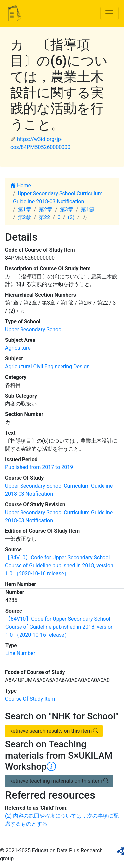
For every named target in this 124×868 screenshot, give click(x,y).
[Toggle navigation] (109, 13)
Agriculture (18, 348)
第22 (44, 217)
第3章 (67, 209)
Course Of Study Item (30, 699)
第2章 (45, 209)
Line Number (20, 653)
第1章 (25, 209)
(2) (71, 217)
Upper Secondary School (34, 329)
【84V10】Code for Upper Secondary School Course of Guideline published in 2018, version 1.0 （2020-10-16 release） (59, 565)
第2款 (25, 217)
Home (21, 186)
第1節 (87, 209)
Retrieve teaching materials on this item (59, 781)
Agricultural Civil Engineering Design (47, 367)
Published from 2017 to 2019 (39, 467)
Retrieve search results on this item (54, 731)
